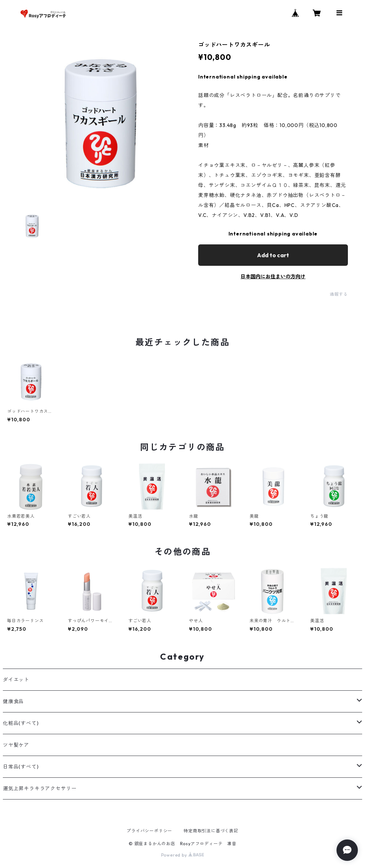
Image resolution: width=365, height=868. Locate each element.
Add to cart (273, 255)
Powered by (183, 855)
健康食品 (13, 701)
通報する (339, 294)
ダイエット (16, 680)
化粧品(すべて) (21, 723)
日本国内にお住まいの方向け (273, 276)
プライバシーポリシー (149, 831)
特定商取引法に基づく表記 (211, 831)
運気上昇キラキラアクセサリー (40, 788)
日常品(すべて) (21, 767)
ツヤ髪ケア (16, 745)
